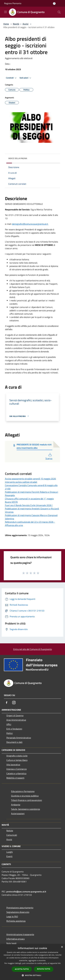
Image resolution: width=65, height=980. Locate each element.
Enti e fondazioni (14, 729)
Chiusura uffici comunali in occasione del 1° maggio (29, 499)
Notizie (10, 831)
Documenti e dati (14, 742)
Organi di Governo (15, 715)
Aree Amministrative (16, 720)
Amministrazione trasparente (20, 934)
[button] (33, 975)
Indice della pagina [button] (18, 158)
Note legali (11, 943)
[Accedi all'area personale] (54, 4)
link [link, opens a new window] (59, 963)
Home (6, 24)
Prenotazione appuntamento (20, 908)
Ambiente (16, 805)
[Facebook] (7, 703)
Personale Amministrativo (19, 738)
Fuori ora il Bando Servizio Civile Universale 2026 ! (29, 505)
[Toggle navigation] (6, 12)
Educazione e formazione (23, 791)
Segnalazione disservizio (18, 912)
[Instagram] (14, 703)
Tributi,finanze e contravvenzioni (27, 800)
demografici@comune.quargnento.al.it (30, 224)
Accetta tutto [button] (22, 969)
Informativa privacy (16, 939)
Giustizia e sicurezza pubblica (25, 796)
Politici (10, 733)
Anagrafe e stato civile (17, 756)
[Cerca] (59, 12)
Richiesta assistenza (16, 921)
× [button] (62, 947)
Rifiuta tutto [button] (44, 969)
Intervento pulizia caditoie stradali (21, 482)
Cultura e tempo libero (17, 760)
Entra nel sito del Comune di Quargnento (33, 649)
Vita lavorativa (13, 765)
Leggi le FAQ (12, 916)
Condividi (12, 78)
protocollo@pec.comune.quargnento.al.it (26, 892)
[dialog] (32, 962)
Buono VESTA (11, 502)
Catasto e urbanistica (16, 773)
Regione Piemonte (13, 3)
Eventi (9, 856)
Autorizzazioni (18, 813)
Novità (16, 24)
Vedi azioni (26, 78)
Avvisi (26, 24)
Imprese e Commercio (16, 769)
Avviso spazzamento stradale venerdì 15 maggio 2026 (30, 479)
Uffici (9, 724)
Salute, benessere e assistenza (26, 809)
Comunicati (12, 835)
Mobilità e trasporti (15, 778)
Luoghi (10, 852)
